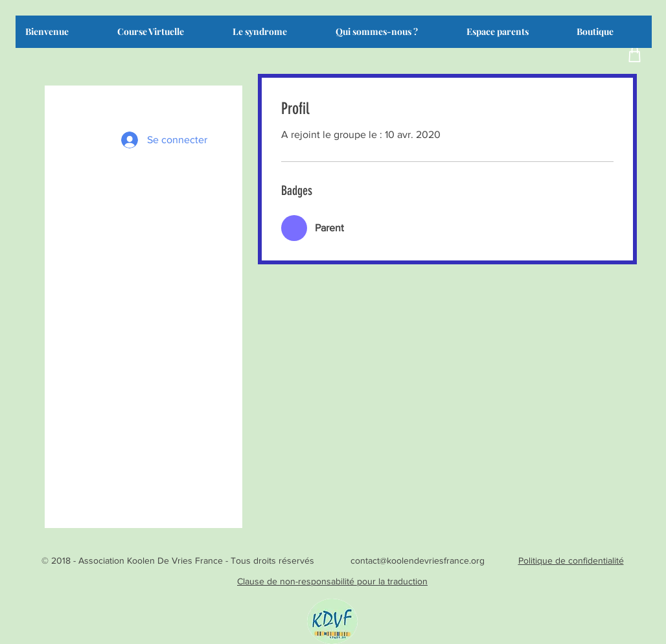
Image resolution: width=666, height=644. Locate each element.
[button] (274, 36)
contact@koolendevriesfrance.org (418, 560)
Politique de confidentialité (571, 560)
